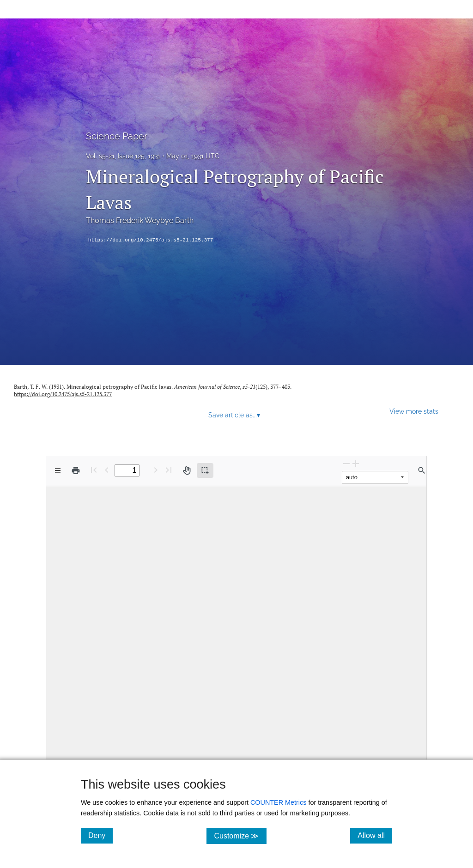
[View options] (58, 470)
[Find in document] (422, 470)
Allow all (375, 835)
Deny (100, 835)
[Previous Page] (107, 470)
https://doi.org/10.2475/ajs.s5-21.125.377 (151, 240)
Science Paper (117, 136)
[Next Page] (156, 470)
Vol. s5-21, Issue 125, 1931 (123, 156)
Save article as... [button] (234, 415)
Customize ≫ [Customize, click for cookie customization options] (240, 835)
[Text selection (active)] (205, 470)
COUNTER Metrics (279, 802)
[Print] (76, 470)
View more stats (414, 411)
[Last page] (169, 470)
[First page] (94, 470)
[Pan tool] (187, 470)
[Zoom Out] (346, 463)
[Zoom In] (356, 463)
